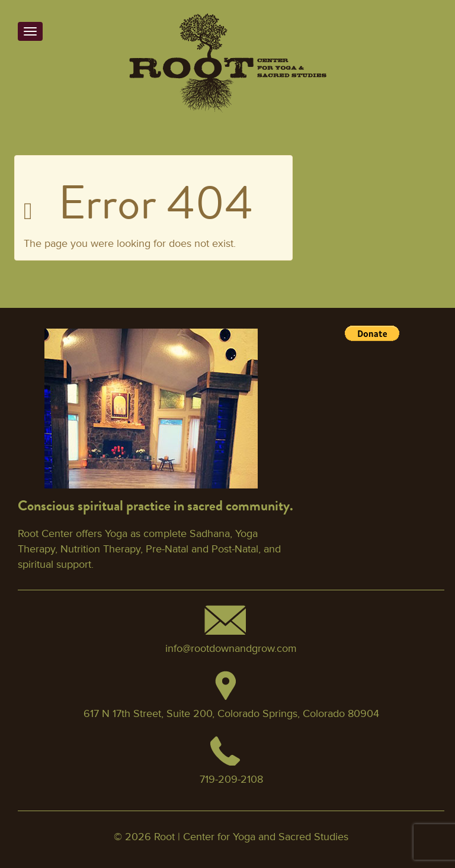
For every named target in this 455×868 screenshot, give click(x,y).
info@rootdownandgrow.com (231, 648)
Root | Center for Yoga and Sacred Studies (251, 837)
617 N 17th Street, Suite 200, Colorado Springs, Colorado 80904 (231, 713)
